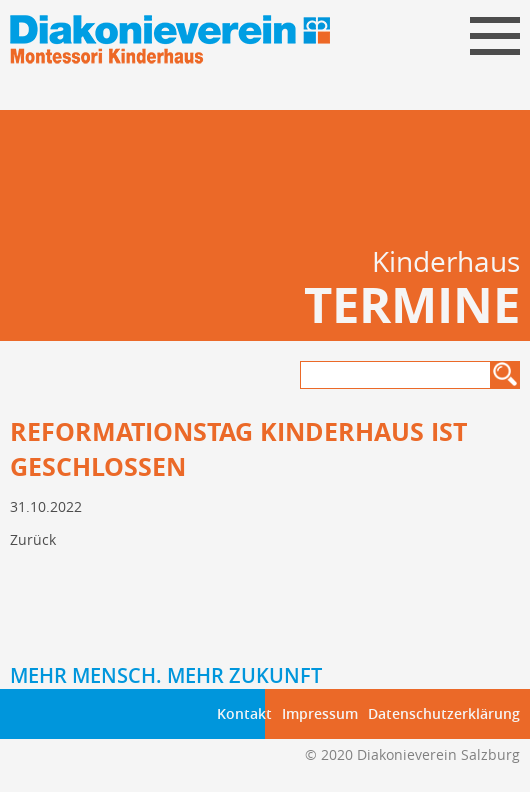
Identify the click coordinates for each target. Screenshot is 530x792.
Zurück (33, 539)
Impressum (320, 713)
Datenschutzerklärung (444, 713)
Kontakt (244, 713)
